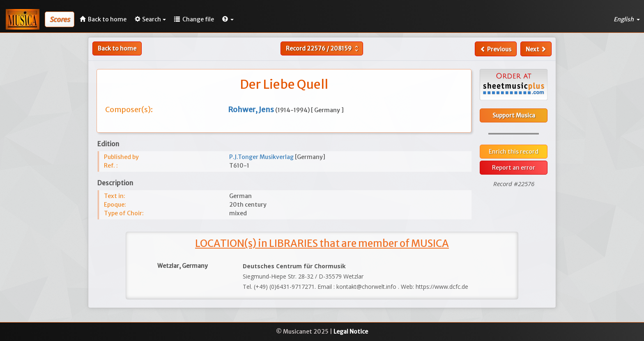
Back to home (117, 48)
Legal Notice (351, 332)
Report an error (514, 168)
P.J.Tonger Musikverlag (262, 157)
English (627, 19)
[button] (228, 19)
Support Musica (514, 115)
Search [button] (150, 19)
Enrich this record (514, 152)
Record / (323, 48)
